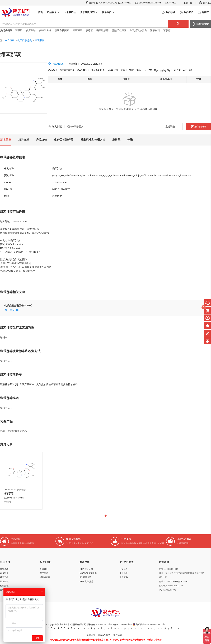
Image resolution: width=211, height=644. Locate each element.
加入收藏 (57, 127)
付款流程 (4, 586)
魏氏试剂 (118, 635)
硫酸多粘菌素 (62, 30)
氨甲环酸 (77, 30)
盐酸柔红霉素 (119, 30)
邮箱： (162, 582)
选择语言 (205, 3)
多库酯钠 (31, 30)
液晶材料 (155, 30)
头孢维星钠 (45, 30)
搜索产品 (4, 577)
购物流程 (4, 569)
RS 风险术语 (86, 577)
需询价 (7, 502)
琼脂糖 (167, 30)
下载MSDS (58, 64)
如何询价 (4, 573)
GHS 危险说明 (86, 582)
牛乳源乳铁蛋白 (139, 30)
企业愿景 (124, 573)
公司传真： (164, 586)
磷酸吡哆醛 (102, 30)
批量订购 (188, 3)
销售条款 (4, 582)
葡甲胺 (19, 30)
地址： (162, 573)
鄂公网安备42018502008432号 (150, 624)
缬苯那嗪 (39, 40)
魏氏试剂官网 (104, 635)
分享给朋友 (77, 127)
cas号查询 (9, 40)
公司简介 (124, 569)
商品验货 (44, 573)
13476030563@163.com (150, 3)
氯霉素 (89, 30)
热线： (162, 569)
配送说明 (44, 569)
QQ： (162, 590)
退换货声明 (45, 577)
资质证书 (124, 577)
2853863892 (170, 590)
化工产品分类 (25, 40)
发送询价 (170, 127)
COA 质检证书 (86, 569)
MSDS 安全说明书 (88, 573)
